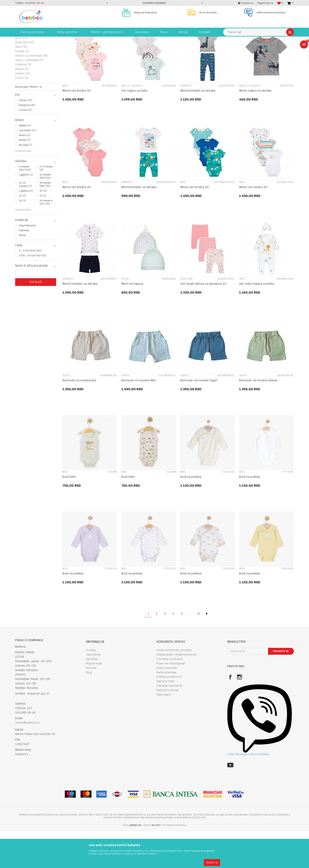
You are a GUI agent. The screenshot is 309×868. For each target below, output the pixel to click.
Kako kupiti (164, 731)
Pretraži (36, 319)
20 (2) (43, 227)
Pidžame (23, 101)
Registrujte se (265, 3)
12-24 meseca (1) (26, 221)
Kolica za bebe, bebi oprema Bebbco (35, 40)
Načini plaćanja (166, 709)
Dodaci (23, 110)
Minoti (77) (25, 177)
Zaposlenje (93, 691)
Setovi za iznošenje (32, 92)
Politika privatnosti (169, 713)
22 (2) (22, 232)
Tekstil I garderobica (85, 40)
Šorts (21, 83)
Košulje (22, 88)
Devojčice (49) (27, 142)
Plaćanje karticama (169, 722)
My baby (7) (26, 182)
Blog (89, 709)
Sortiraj (218, 47)
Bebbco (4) (25, 162)
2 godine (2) (26, 227)
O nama (91, 687)
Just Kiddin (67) (28, 167)
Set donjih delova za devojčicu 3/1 (203, 320)
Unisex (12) (25, 147)
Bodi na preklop (191, 513)
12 (198, 650)
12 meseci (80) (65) (45, 213)
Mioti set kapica (132, 320)
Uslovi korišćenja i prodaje (174, 687)
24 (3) (22, 237)
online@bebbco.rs (27, 759)
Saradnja (92, 696)
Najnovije (24, 267)
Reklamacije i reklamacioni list (177, 691)
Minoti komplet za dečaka (198, 127)
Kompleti (24, 57)
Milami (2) (25, 172)
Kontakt (91, 704)
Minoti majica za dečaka (255, 127)
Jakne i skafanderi (29, 97)
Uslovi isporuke (167, 704)
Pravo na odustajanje (171, 700)
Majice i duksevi (29, 66)
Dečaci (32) (26, 137)
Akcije (22, 272)
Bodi (21, 74)
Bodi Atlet (69, 513)
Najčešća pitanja (168, 727)
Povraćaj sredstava (170, 696)
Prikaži (251, 47)
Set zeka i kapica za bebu (257, 320)
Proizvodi (64, 40)
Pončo (22, 114)
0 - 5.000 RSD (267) (30, 287)
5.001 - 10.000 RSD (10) (33, 292)
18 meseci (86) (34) (45, 221)
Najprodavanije (27, 262)
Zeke (22, 61)
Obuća (22, 106)
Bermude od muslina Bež (79, 417)
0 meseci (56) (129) (25, 205)
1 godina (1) (26, 211)
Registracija (94, 700)
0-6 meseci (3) (46, 205)
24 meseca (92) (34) (46, 239)
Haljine (22, 70)
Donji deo (25, 79)
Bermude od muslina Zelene (258, 417)
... (190, 650)
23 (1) (43, 232)
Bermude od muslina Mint (139, 417)
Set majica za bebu (135, 127)
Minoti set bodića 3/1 (77, 127)
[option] (155, 3)
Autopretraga (200, 47)
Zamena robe (166, 718)
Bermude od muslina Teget (199, 417)
